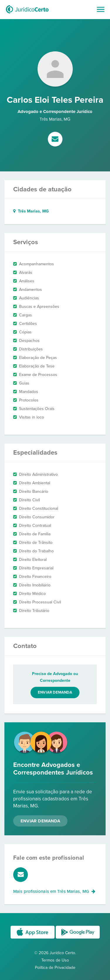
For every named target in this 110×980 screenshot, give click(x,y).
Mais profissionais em (54, 891)
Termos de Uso (55, 960)
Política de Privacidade (55, 968)
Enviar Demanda (40, 821)
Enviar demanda (55, 692)
